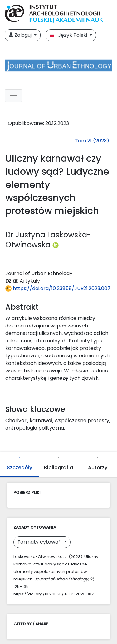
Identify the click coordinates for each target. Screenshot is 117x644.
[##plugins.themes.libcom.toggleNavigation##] (13, 96)
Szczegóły (19, 464)
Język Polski (69, 35)
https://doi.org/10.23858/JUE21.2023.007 (58, 288)
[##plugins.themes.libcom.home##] (58, 65)
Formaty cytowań (40, 542)
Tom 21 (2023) (92, 141)
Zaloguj (21, 35)
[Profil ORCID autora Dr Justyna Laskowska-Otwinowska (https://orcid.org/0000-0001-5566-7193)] (56, 245)
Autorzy (98, 464)
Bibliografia (58, 464)
